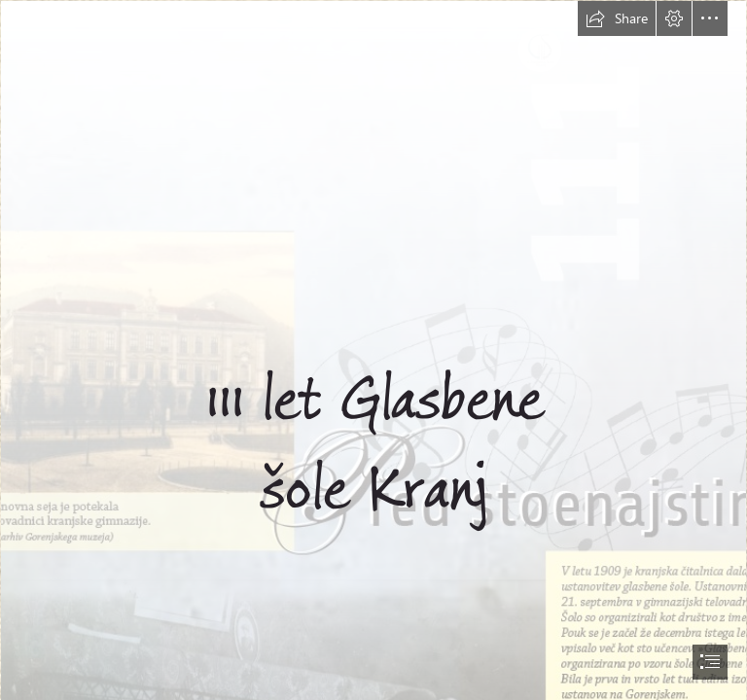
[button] (617, 18)
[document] (373, 350)
